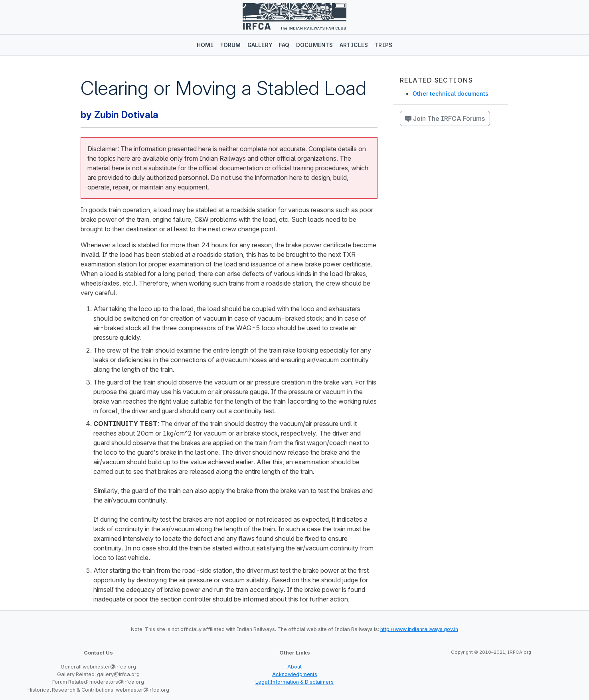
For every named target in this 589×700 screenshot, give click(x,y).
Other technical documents (451, 94)
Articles (354, 45)
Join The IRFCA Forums (445, 118)
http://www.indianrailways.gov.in (419, 629)
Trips (383, 45)
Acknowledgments (295, 674)
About (294, 667)
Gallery (260, 45)
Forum (231, 45)
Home (205, 45)
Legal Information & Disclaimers (294, 682)
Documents (315, 45)
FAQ (284, 45)
